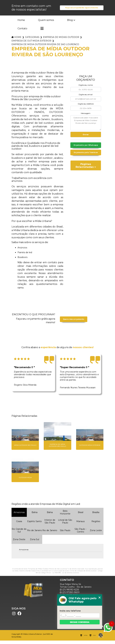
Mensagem (86, 117)
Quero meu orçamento (74, 323)
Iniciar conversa (80, 622)
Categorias (32, 41)
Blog (70, 24)
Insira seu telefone (70, 611)
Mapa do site (68, 630)
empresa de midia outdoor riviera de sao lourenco (45, 48)
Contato (22, 32)
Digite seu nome (86, 89)
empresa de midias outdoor (61, 41)
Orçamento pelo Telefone (86, 161)
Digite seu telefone (86, 107)
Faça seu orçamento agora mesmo (82, 9)
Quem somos (46, 24)
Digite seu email (86, 98)
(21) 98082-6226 (69, 593)
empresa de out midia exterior (31, 44)
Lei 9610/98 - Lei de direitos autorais (66, 576)
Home (21, 24)
